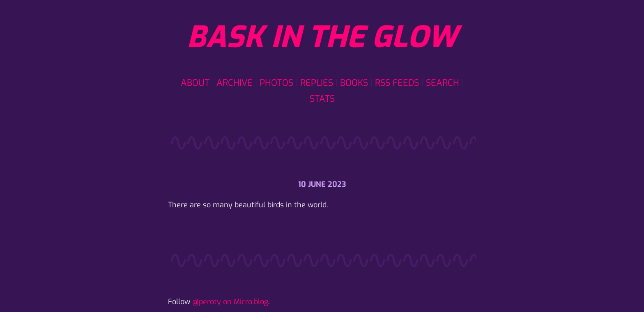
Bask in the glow (322, 37)
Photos (276, 83)
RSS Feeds (397, 83)
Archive (235, 83)
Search (443, 83)
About (195, 83)
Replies (317, 83)
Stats (322, 99)
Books (354, 83)
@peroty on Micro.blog (230, 302)
